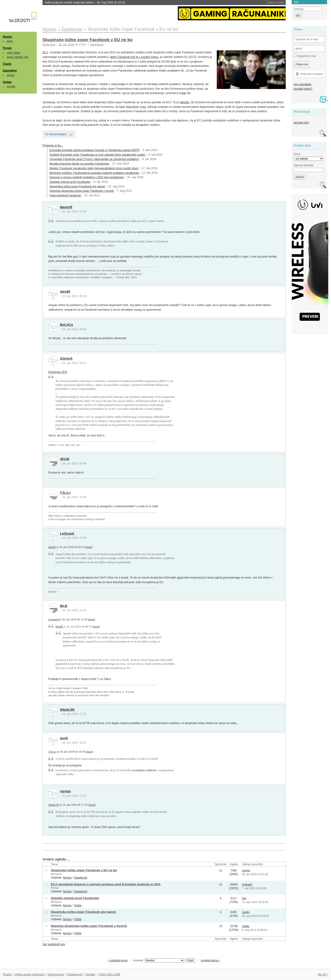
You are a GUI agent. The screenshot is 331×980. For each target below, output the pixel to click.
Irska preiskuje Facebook (65, 195)
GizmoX (66, 358)
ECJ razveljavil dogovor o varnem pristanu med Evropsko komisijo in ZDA (106, 884)
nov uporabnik (302, 84)
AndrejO (247, 885)
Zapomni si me (305, 56)
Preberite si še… (53, 146)
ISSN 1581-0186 (110, 974)
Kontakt (91, 974)
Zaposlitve (10, 71)
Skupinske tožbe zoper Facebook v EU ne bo (88, 40)
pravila (11, 86)
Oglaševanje (75, 974)
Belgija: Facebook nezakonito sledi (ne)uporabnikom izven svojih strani (94, 168)
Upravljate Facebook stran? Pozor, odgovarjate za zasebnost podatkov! (94, 159)
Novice (7, 37)
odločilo (184, 102)
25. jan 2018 (66, 45)
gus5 (64, 738)
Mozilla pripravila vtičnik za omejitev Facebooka (79, 164)
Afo (244, 898)
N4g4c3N (67, 710)
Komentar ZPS (58, 372)
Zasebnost (97, 45)
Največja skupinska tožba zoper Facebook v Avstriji (82, 191)
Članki (7, 64)
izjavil (88, 547)
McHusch (56, 874)
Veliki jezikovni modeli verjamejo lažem (85, 3)
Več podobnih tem (54, 944)
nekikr (246, 926)
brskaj (11, 75)
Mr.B (64, 606)
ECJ (45, 52)
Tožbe (78, 905)
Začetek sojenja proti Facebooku (70, 182)
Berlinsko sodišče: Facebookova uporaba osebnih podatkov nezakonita (94, 173)
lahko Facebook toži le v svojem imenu (134, 57)
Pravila (7, 974)
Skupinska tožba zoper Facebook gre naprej (77, 186)
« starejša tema (118, 960)
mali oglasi (14, 53)
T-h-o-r (65, 493)
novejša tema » (210, 960)
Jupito (246, 912)
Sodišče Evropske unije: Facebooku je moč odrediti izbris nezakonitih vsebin (97, 155)
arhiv (10, 41)
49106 (65, 459)
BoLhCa (67, 325)
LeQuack (67, 533)
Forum (7, 48)
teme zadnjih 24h (18, 57)
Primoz (55, 888)
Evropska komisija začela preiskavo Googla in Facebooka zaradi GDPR (95, 150)
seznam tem (301, 123)
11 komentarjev (56, 134)
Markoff (66, 207)
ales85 (65, 292)
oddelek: (159, 960)
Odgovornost (56, 974)
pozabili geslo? (303, 89)
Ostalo (7, 82)
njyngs (66, 791)
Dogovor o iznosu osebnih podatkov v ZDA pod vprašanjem (87, 177)
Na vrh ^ (323, 974)
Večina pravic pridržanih (30, 974)
